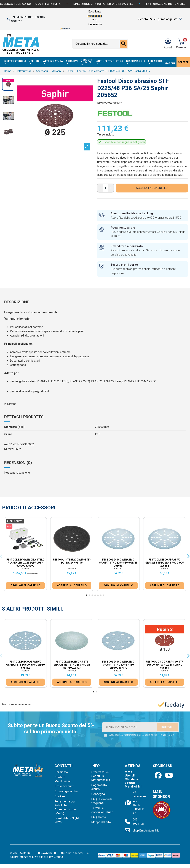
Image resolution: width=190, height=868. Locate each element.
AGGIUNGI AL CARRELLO (152, 188)
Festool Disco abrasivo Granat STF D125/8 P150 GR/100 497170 (118, 665)
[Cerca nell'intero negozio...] (124, 44)
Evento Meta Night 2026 (67, 820)
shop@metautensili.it (146, 831)
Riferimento (105, 103)
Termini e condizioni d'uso (102, 810)
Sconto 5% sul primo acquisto (158, 19)
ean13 (8, 444)
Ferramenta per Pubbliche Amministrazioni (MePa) (66, 807)
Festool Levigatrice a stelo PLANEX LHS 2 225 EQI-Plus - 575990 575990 (25, 563)
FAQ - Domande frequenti (102, 801)
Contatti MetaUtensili (63, 779)
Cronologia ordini (66, 791)
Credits (58, 857)
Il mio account (64, 786)
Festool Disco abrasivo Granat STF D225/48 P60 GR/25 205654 (165, 563)
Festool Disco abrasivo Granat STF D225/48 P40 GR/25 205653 (118, 563)
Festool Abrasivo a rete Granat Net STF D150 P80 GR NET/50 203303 (72, 665)
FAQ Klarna (99, 817)
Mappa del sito (101, 822)
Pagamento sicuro (99, 787)
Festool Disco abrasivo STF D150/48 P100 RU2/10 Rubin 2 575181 (165, 665)
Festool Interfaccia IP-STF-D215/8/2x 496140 (72, 561)
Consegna (98, 794)
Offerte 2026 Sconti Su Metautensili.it (101, 776)
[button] (87, 595)
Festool (25, 569)
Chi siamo (61, 772)
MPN (7, 449)
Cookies (60, 796)
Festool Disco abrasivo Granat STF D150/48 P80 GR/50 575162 (25, 665)
